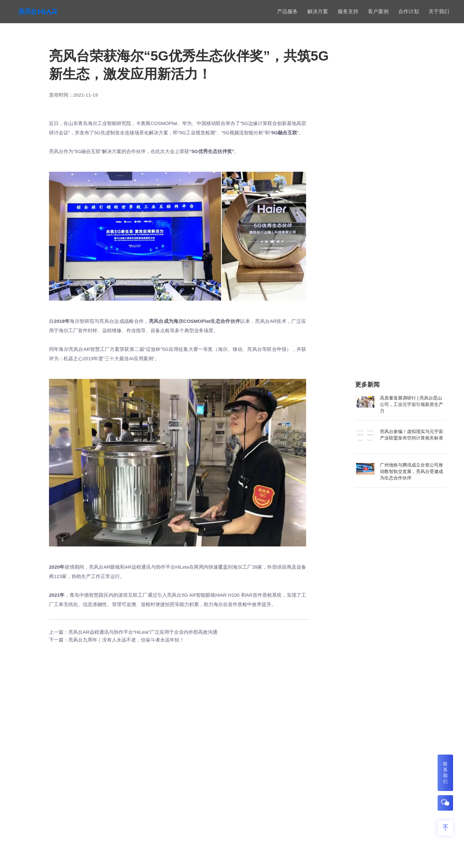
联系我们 (445, 773)
